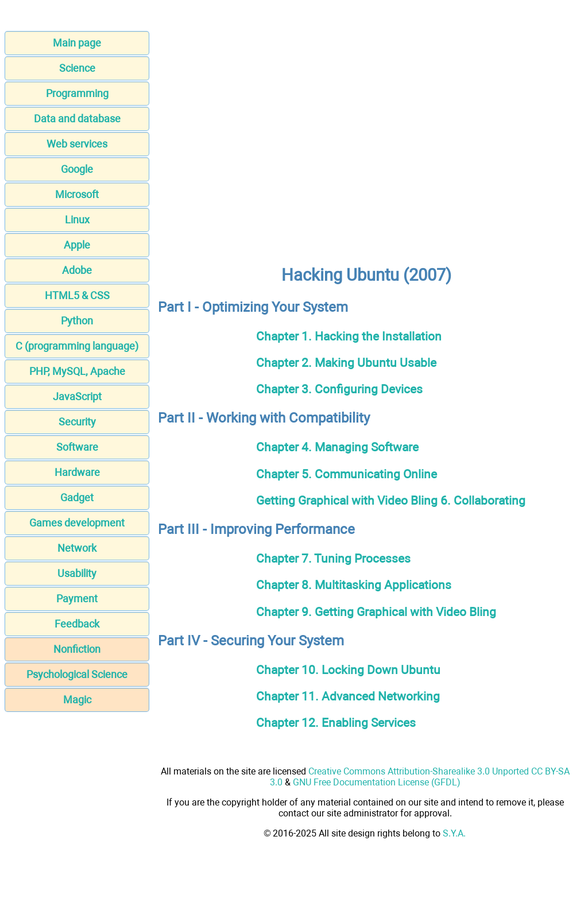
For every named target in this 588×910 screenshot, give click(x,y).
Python (77, 321)
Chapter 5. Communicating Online (347, 474)
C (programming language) (77, 346)
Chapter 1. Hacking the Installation (349, 336)
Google (77, 169)
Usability (77, 573)
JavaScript (77, 396)
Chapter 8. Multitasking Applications (354, 585)
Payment (77, 599)
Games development (77, 523)
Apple (77, 245)
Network (77, 548)
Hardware (77, 472)
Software (77, 447)
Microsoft (77, 194)
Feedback (77, 624)
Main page (77, 43)
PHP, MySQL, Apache (77, 371)
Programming (77, 93)
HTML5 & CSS (77, 295)
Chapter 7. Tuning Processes (333, 558)
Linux (77, 220)
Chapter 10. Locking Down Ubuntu (348, 670)
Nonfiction (77, 649)
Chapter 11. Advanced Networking (348, 696)
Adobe (77, 270)
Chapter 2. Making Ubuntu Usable (346, 363)
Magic (77, 700)
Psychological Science (77, 674)
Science (77, 68)
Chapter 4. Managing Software (337, 447)
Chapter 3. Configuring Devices (339, 389)
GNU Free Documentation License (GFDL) (377, 782)
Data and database (77, 119)
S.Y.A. (454, 833)
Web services (77, 144)
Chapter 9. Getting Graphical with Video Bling (376, 612)
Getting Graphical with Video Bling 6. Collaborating (391, 500)
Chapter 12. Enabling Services (336, 723)
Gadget (77, 497)
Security (77, 422)
